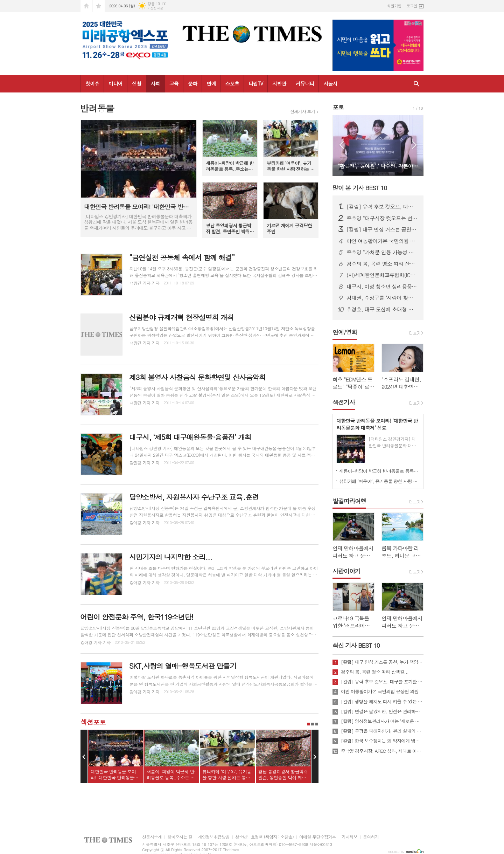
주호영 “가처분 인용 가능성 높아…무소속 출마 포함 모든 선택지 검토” (382, 252)
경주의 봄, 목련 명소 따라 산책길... (382, 264)
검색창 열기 (416, 84)
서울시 (330, 83)
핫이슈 (92, 83)
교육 (174, 83)
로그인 (412, 6)
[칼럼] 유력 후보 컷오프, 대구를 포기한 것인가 (382, 207)
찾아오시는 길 (180, 837)
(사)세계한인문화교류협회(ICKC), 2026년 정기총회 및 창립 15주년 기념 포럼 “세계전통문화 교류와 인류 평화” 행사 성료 (382, 275)
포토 (338, 107)
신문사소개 (152, 837)
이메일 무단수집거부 (318, 837)
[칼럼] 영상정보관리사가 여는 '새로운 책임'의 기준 (382, 721)
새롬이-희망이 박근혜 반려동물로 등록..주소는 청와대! (379, 471)
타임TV (256, 83)
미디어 (115, 83)
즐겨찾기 (99, 6)
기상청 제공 (155, 8)
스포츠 (232, 83)
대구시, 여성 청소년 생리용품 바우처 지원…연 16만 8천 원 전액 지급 (382, 287)
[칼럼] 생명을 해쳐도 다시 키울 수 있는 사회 (382, 702)
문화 (192, 83)
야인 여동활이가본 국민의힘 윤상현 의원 (382, 241)
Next (315, 757)
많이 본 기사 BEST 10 (360, 188)
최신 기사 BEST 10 (356, 645)
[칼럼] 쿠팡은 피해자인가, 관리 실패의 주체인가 (382, 731)
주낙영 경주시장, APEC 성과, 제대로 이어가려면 (382, 751)
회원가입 (394, 6)
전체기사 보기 (303, 111)
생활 (136, 83)
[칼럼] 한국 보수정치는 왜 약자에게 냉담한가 (382, 741)
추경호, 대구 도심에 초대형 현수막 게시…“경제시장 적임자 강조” (382, 309)
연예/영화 (345, 332)
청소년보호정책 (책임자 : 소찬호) (264, 837)
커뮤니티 (305, 83)
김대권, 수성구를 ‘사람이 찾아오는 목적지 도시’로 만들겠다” (382, 298)
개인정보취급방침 (213, 837)
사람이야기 (346, 571)
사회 (155, 83)
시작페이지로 (86, 6)
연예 (211, 83)
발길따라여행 (349, 501)
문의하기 (371, 837)
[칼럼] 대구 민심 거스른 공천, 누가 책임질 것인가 (382, 229)
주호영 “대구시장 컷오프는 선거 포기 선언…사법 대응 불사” (382, 218)
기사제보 (349, 837)
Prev (84, 757)
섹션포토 (93, 722)
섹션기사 (344, 402)
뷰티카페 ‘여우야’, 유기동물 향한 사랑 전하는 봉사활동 (379, 481)
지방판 (279, 83)
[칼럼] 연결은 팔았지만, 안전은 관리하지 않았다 (382, 711)
